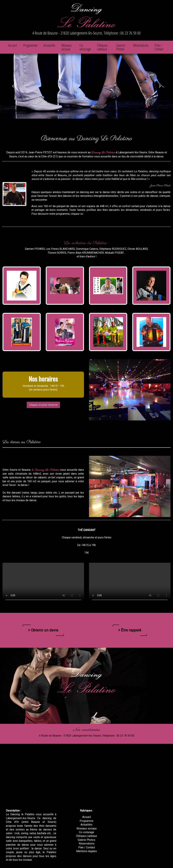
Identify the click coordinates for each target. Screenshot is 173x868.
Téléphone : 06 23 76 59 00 (122, 33)
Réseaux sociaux (66, 47)
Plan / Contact (159, 47)
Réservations (141, 45)
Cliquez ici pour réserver (43, 405)
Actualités (49, 45)
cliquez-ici (77, 214)
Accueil (13, 45)
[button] (13, 86)
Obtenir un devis (43, 630)
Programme (30, 45)
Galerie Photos (121, 47)
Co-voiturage (85, 47)
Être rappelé (130, 630)
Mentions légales (86, 851)
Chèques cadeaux (102, 47)
